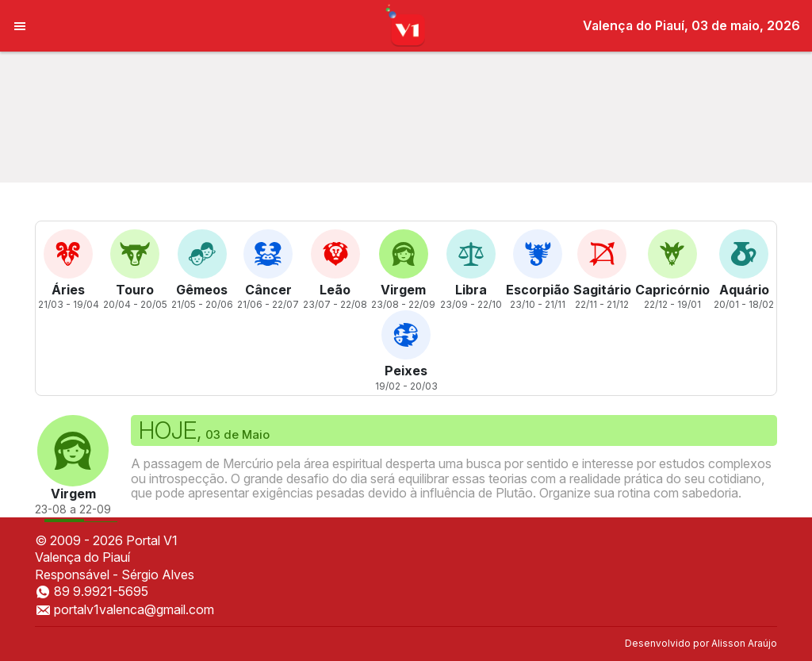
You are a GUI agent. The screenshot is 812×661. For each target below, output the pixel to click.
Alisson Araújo (744, 643)
